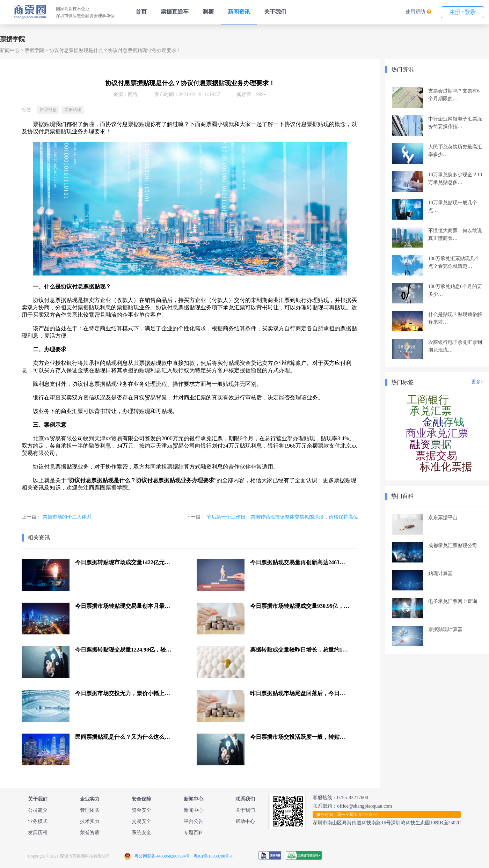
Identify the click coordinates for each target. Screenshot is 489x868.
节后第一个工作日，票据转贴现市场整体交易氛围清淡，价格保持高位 (282, 517)
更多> (477, 382)
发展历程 (38, 833)
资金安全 (141, 810)
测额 (208, 12)
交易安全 (141, 821)
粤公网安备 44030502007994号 (162, 856)
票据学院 (34, 50)
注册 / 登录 (462, 12)
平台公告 (194, 821)
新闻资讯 (239, 12)
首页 (141, 12)
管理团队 (90, 810)
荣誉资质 (90, 833)
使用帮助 (415, 12)
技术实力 (90, 821)
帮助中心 (245, 821)
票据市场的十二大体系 (67, 517)
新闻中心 (10, 50)
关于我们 (275, 12)
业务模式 (38, 821)
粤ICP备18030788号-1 (213, 856)
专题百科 (194, 833)
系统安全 (141, 833)
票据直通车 (175, 12)
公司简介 (38, 810)
